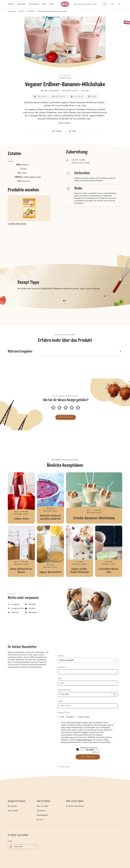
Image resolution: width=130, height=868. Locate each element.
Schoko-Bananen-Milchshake (94, 498)
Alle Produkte (13, 811)
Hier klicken (90, 750)
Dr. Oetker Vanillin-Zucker (31, 177)
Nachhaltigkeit (42, 815)
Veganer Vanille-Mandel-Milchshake (80, 551)
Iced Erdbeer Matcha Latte (109, 551)
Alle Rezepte (12, 806)
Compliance (41, 811)
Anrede (61, 656)
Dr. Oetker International (75, 806)
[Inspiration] (36, 4)
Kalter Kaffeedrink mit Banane (21, 551)
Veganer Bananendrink (50, 551)
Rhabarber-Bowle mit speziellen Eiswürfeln (50, 498)
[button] (65, 72)
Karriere (40, 820)
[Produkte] (23, 4)
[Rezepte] (13, 4)
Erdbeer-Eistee (21, 498)
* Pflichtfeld (64, 767)
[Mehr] (46, 4)
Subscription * (64, 713)
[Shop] (53, 4)
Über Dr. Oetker (43, 806)
